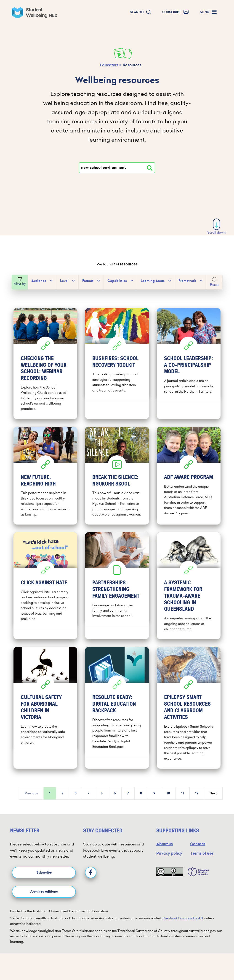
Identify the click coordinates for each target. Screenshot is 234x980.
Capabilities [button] (117, 281)
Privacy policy (169, 858)
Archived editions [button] (44, 896)
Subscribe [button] (44, 877)
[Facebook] (91, 877)
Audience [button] (39, 281)
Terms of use (202, 858)
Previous (31, 798)
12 (197, 798)
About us (165, 849)
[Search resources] (150, 168)
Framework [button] (187, 281)
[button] (141, 12)
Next (213, 798)
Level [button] (64, 281)
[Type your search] (117, 168)
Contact (198, 849)
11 (183, 798)
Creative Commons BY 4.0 (183, 923)
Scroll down (217, 227)
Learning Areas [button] (153, 281)
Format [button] (88, 281)
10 (168, 798)
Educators (109, 65)
